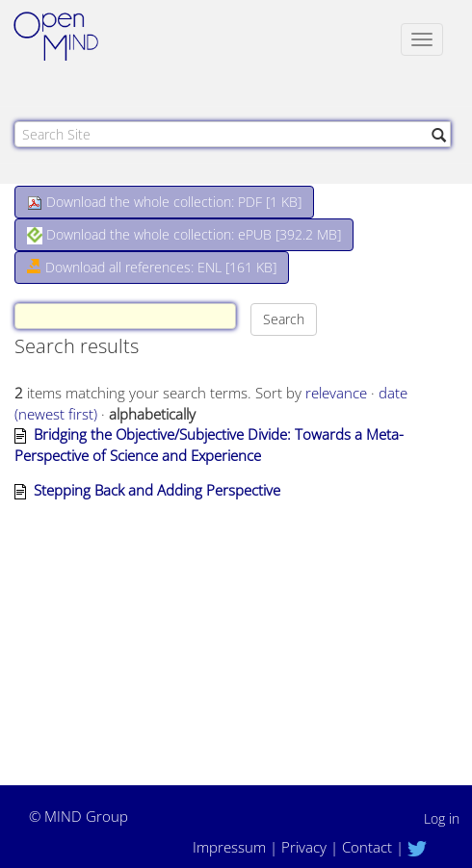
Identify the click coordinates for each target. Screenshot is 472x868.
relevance (336, 393)
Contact (367, 847)
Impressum (229, 847)
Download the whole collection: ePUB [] (184, 235)
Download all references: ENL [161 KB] (152, 267)
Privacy (304, 847)
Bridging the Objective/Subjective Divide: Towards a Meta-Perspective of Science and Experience (209, 444)
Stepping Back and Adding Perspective (157, 490)
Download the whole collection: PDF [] (164, 202)
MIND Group (86, 816)
